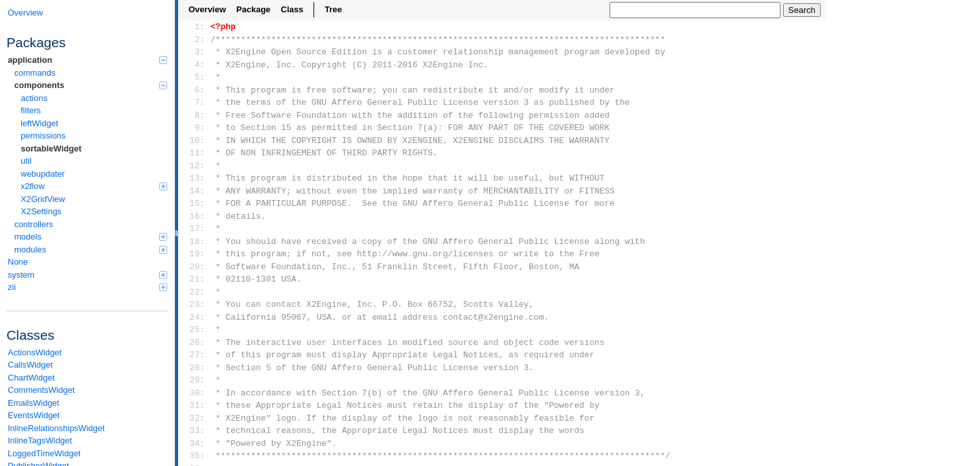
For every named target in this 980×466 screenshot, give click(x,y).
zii (87, 287)
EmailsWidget (33, 403)
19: (195, 254)
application (87, 60)
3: (195, 52)
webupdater (43, 174)
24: (195, 317)
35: (195, 456)
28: (195, 368)
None (18, 262)
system (87, 275)
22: (195, 292)
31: (195, 405)
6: (195, 90)
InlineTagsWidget (40, 440)
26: (195, 342)
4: (195, 65)
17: (195, 228)
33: (195, 430)
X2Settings (41, 211)
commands (35, 73)
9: (195, 128)
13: (195, 178)
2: (195, 39)
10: (195, 140)
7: (195, 102)
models (91, 237)
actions (34, 98)
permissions (43, 136)
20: (195, 267)
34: (195, 443)
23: (195, 304)
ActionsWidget (35, 352)
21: (195, 279)
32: (195, 418)
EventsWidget (34, 415)
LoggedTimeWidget (44, 453)
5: (195, 77)
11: (195, 153)
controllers (34, 224)
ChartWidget (31, 378)
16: (195, 216)
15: (195, 203)
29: (195, 380)
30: (195, 393)
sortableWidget (51, 149)
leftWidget (40, 123)
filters (31, 110)
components (91, 85)
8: (195, 115)
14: (195, 191)
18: (195, 241)
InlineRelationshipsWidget (56, 428)
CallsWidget (30, 365)
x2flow (94, 186)
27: (195, 355)
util (26, 161)
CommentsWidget (41, 390)
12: (195, 166)
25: (195, 329)
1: (195, 27)
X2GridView (43, 199)
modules (91, 250)
